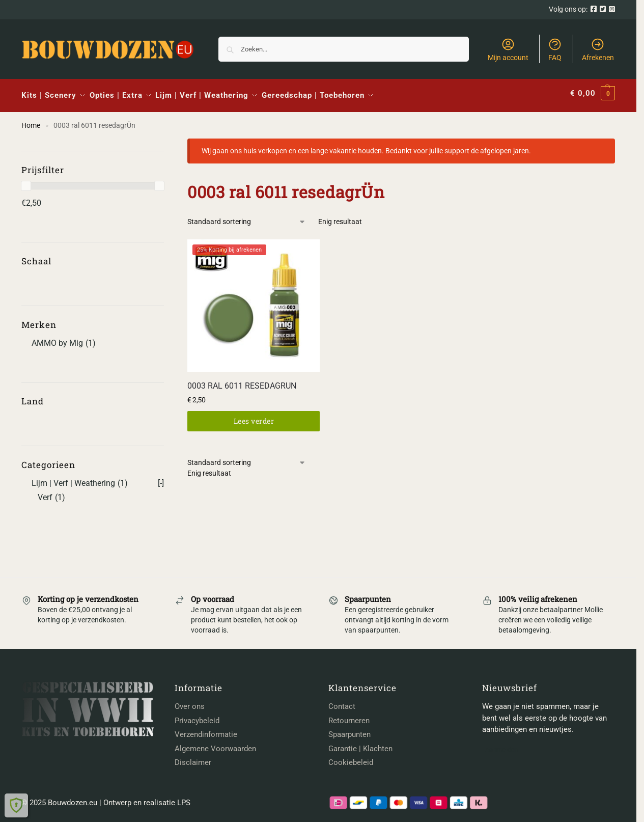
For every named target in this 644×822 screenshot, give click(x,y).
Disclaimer (193, 758)
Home (31, 121)
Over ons (190, 702)
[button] (593, 93)
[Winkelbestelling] (247, 217)
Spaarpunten (349, 730)
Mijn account (508, 49)
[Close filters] (167, 140)
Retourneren (349, 716)
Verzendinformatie (206, 730)
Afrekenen (598, 49)
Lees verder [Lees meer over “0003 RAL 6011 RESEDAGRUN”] (254, 416)
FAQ (555, 49)
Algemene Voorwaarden (215, 744)
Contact (342, 702)
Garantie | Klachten (360, 744)
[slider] (26, 181)
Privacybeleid (197, 716)
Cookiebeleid (351, 758)
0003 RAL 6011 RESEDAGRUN (242, 381)
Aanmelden (501, 745)
